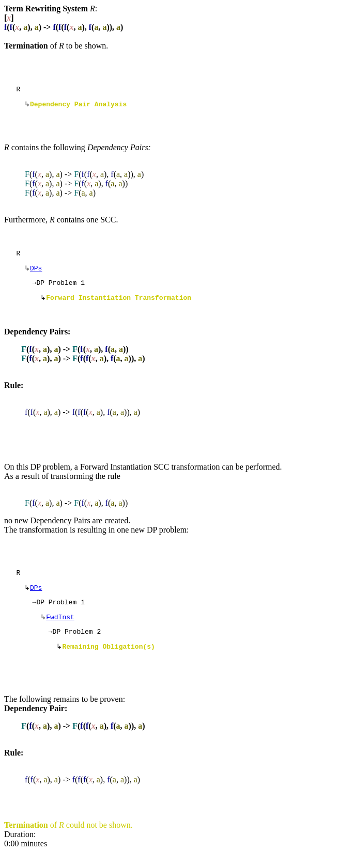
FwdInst (60, 630)
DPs (36, 273)
